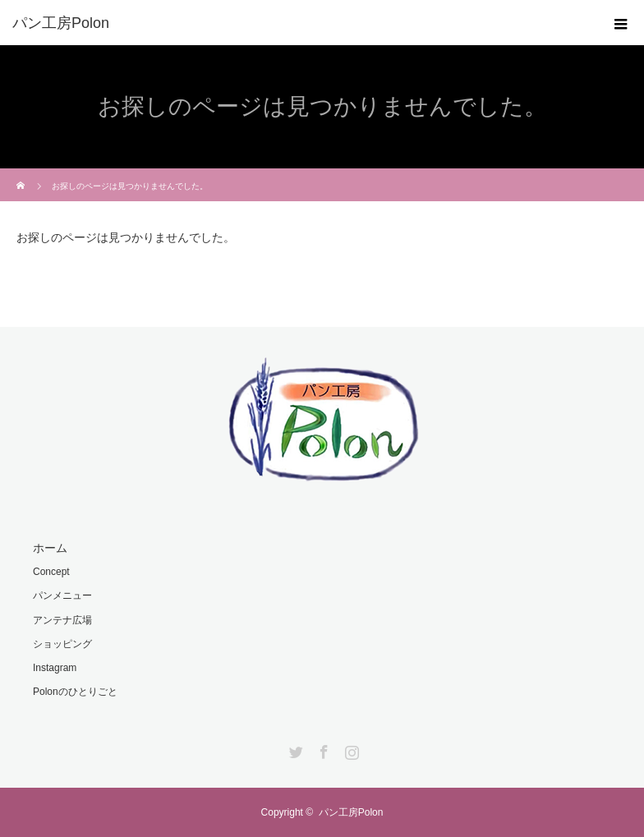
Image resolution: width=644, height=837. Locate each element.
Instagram (55, 668)
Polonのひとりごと (75, 692)
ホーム (50, 548)
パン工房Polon (351, 812)
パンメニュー (62, 596)
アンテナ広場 (62, 620)
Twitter (294, 749)
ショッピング (62, 644)
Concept (51, 572)
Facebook (322, 749)
